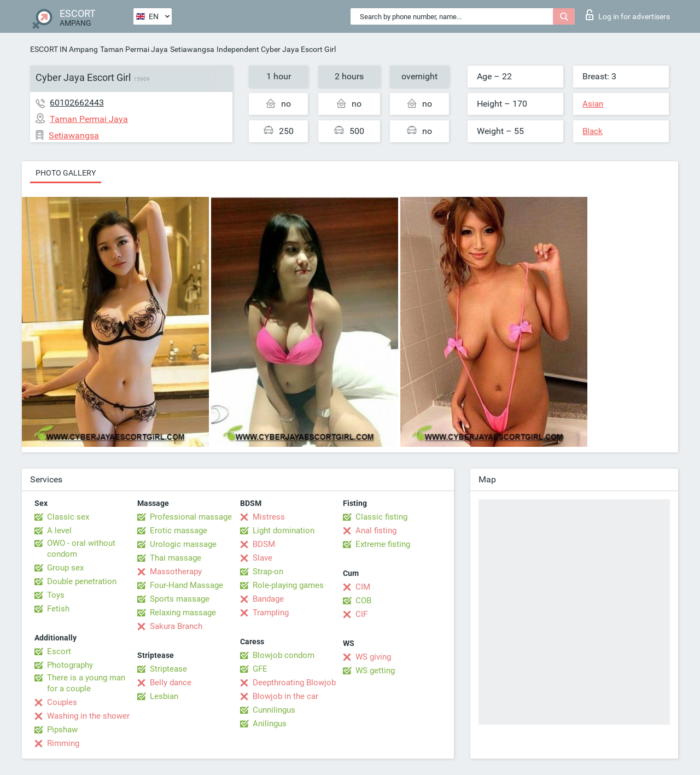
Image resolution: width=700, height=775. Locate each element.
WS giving (373, 657)
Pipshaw (62, 730)
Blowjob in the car (285, 696)
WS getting (375, 671)
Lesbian (164, 696)
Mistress (269, 517)
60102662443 (77, 103)
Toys (56, 595)
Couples (62, 702)
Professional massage (191, 517)
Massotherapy (176, 572)
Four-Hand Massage (186, 585)
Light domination (284, 531)
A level (59, 531)
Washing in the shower (88, 716)
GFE (260, 669)
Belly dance (171, 683)
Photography (70, 665)
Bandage (268, 599)
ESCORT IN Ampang (64, 49)
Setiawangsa (192, 49)
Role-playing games (288, 585)
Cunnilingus (274, 710)
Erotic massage (179, 531)
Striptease (168, 669)
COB (363, 601)
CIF (361, 614)
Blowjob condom (284, 655)
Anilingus (270, 724)
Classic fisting (381, 517)
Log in (628, 15)
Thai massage (176, 558)
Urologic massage (183, 544)
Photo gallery (66, 173)
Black (593, 131)
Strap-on (268, 572)
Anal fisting (376, 531)
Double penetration (82, 581)
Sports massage (180, 599)
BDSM (264, 544)
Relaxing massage (183, 613)
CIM (363, 587)
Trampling (271, 613)
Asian (593, 104)
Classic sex (68, 517)
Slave (262, 558)
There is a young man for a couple (86, 683)
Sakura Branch (176, 626)
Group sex (65, 568)
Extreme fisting (383, 544)
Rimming (63, 743)
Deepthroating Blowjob (294, 683)
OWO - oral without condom (81, 549)
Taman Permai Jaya (134, 49)
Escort (59, 651)
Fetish (58, 609)
